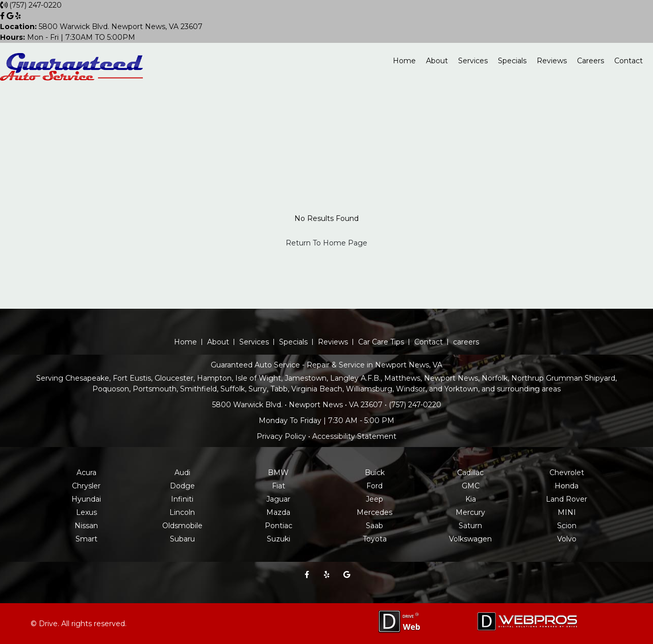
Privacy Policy (281, 436)
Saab (374, 526)
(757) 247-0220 (35, 5)
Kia (471, 499)
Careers (591, 61)
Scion (567, 526)
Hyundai (86, 499)
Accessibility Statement (354, 436)
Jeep (374, 499)
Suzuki (279, 539)
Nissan (86, 526)
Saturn (470, 526)
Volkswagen (470, 539)
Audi (182, 473)
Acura (86, 473)
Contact (629, 61)
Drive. (49, 624)
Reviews (552, 61)
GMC (471, 486)
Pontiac (279, 526)
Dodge (182, 486)
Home (404, 61)
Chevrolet (567, 473)
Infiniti (182, 499)
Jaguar (278, 499)
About (437, 61)
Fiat (279, 486)
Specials (512, 61)
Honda (567, 486)
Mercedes (374, 512)
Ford (374, 486)
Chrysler (86, 486)
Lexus (86, 512)
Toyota (375, 539)
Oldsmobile (182, 526)
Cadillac (470, 473)
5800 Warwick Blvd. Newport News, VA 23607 (101, 27)
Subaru (182, 539)
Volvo (567, 539)
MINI (567, 512)
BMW (278, 473)
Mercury (470, 512)
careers (466, 342)
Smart (86, 539)
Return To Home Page (326, 243)
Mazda (278, 512)
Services (473, 61)
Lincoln (182, 512)
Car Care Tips (381, 342)
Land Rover (567, 499)
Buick (375, 473)
